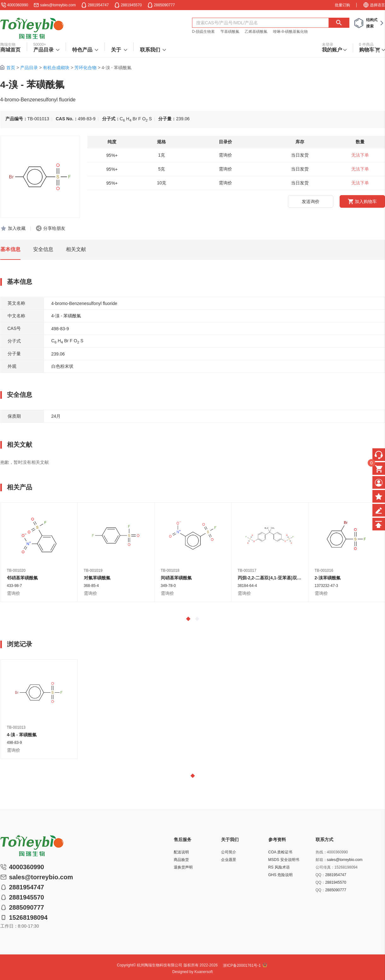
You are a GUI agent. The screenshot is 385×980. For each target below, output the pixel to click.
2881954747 (336, 875)
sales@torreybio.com (58, 5)
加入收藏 (17, 228)
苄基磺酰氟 (230, 32)
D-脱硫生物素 (204, 32)
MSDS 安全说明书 (284, 860)
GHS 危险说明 (280, 875)
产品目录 (29, 68)
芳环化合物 (85, 68)
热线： (321, 852)
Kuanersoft (204, 972)
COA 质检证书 (280, 852)
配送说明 (181, 852)
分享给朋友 (54, 228)
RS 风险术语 (279, 867)
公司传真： (325, 867)
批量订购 (342, 5)
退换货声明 (183, 867)
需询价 (14, 593)
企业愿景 (229, 860)
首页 (11, 68)
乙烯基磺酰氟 (256, 32)
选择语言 (374, 5)
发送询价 (311, 201)
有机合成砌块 (56, 68)
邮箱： (321, 860)
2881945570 (336, 882)
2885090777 (336, 890)
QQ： (321, 875)
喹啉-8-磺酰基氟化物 (291, 32)
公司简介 (229, 852)
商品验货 (181, 860)
